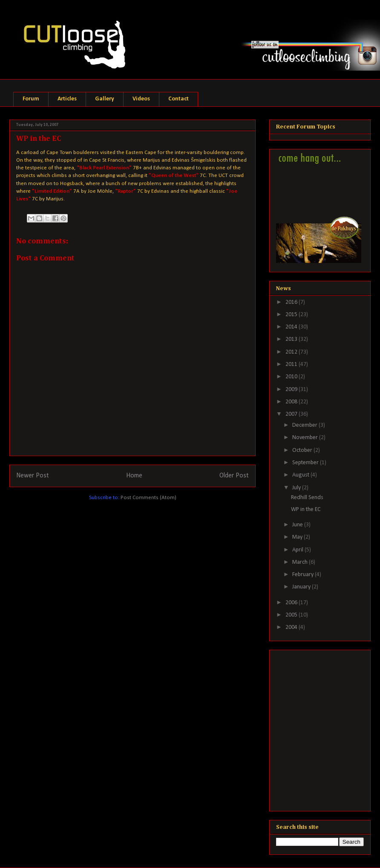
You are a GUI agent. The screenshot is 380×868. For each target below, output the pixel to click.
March (301, 562)
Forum (31, 99)
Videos (141, 99)
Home (134, 476)
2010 (292, 377)
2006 (292, 603)
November (306, 438)
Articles (67, 99)
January (302, 587)
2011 (292, 364)
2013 (292, 339)
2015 (292, 315)
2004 (292, 627)
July (297, 488)
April (298, 550)
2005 (292, 615)
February (304, 575)
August (301, 475)
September (306, 463)
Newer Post (33, 476)
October (303, 450)
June (298, 525)
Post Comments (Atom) (148, 498)
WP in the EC (306, 510)
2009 (292, 390)
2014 (292, 327)
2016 (292, 302)
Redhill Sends (307, 498)
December (305, 425)
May (298, 537)
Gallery (105, 99)
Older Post (234, 476)
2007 (292, 414)
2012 (292, 352)
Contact (178, 99)
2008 (292, 402)
